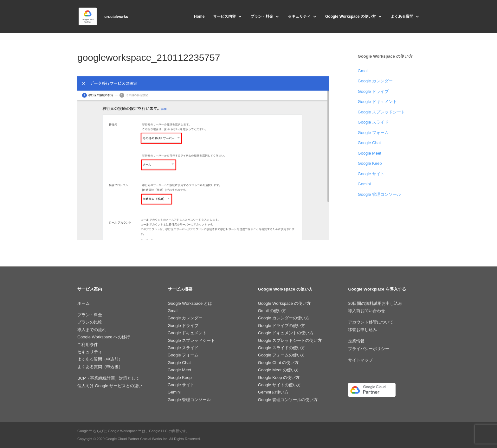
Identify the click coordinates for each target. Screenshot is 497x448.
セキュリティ (299, 16)
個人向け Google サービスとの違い (110, 386)
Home (199, 16)
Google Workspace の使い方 (351, 16)
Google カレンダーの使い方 (284, 318)
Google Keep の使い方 (279, 378)
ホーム (84, 303)
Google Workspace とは (190, 303)
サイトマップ (360, 360)
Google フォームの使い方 (282, 355)
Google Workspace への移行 (104, 337)
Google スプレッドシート (382, 112)
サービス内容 (224, 16)
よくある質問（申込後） (100, 367)
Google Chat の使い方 (278, 363)
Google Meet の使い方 (279, 370)
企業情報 (356, 341)
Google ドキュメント (378, 102)
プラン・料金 (262, 16)
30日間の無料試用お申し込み (375, 303)
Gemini (364, 184)
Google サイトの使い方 (280, 385)
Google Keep (370, 163)
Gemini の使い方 (273, 392)
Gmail (363, 71)
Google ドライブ (373, 91)
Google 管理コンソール (380, 194)
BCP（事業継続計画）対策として (108, 378)
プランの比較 (90, 322)
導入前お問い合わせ (367, 311)
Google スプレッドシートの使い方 (290, 340)
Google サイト (371, 174)
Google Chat (369, 143)
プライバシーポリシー (369, 349)
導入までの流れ (92, 330)
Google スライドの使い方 (282, 348)
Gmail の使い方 (272, 311)
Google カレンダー (375, 81)
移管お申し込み (362, 330)
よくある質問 (402, 16)
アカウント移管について (371, 322)
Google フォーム (373, 133)
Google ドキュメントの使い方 (286, 333)
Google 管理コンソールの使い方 (288, 400)
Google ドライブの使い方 (282, 326)
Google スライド (373, 122)
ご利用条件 (88, 345)
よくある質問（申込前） (100, 359)
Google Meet (370, 153)
